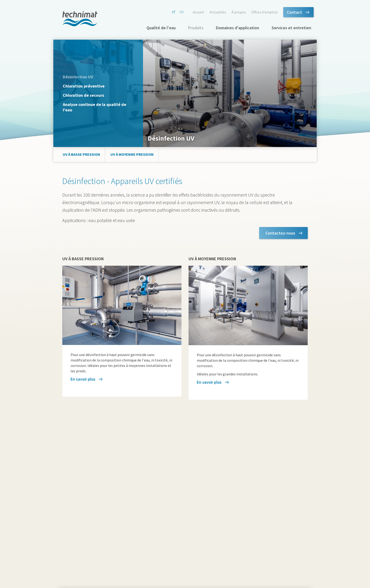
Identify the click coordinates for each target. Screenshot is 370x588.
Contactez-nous (280, 233)
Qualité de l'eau (161, 28)
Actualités (218, 12)
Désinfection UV (78, 77)
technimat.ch (80, 19)
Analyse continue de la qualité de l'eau (95, 107)
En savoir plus (83, 379)
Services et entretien (291, 28)
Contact (294, 12)
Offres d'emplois (265, 12)
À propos (239, 12)
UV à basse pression (81, 154)
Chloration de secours (83, 95)
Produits (196, 28)
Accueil (198, 12)
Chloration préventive (84, 86)
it (174, 12)
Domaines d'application (238, 28)
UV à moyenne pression (132, 154)
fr (181, 12)
